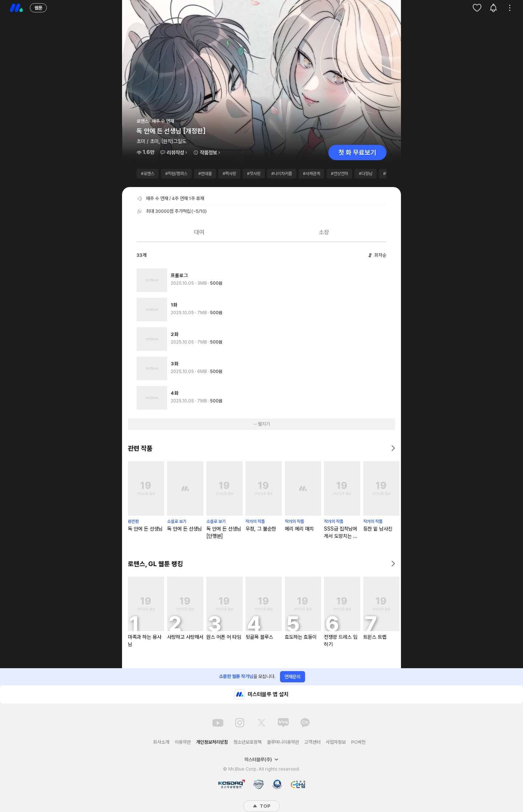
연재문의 (292, 677)
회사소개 (161, 742)
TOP (261, 806)
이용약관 (183, 742)
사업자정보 (336, 742)
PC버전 (358, 742)
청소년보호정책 (248, 742)
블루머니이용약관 (283, 742)
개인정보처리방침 (212, 742)
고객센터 (312, 742)
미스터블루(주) (261, 760)
